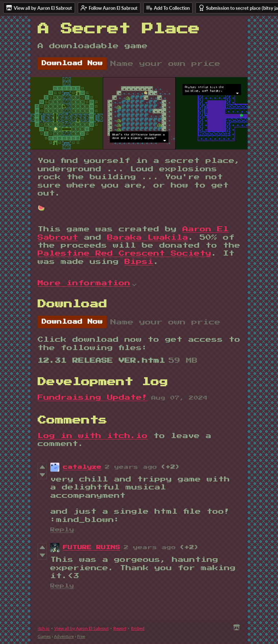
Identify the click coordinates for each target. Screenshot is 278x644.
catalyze (82, 467)
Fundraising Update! (93, 397)
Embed (138, 628)
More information (87, 283)
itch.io (44, 628)
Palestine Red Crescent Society (125, 253)
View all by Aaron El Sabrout (81, 628)
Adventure (64, 636)
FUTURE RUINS (92, 548)
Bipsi (139, 262)
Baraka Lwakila (148, 237)
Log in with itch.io (93, 436)
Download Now (72, 63)
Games (44, 636)
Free (81, 636)
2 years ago (131, 467)
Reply (62, 530)
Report (120, 628)
